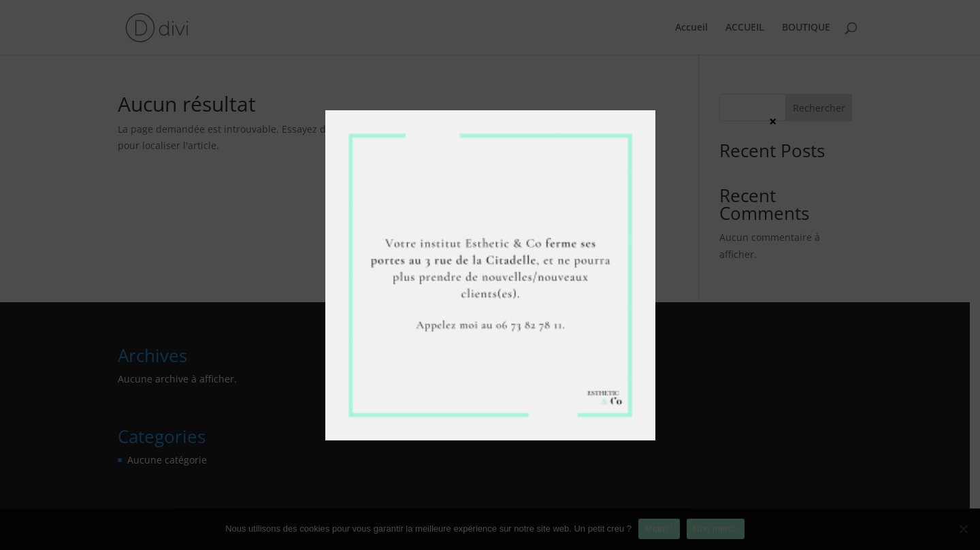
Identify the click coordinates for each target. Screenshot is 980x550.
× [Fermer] (773, 121)
